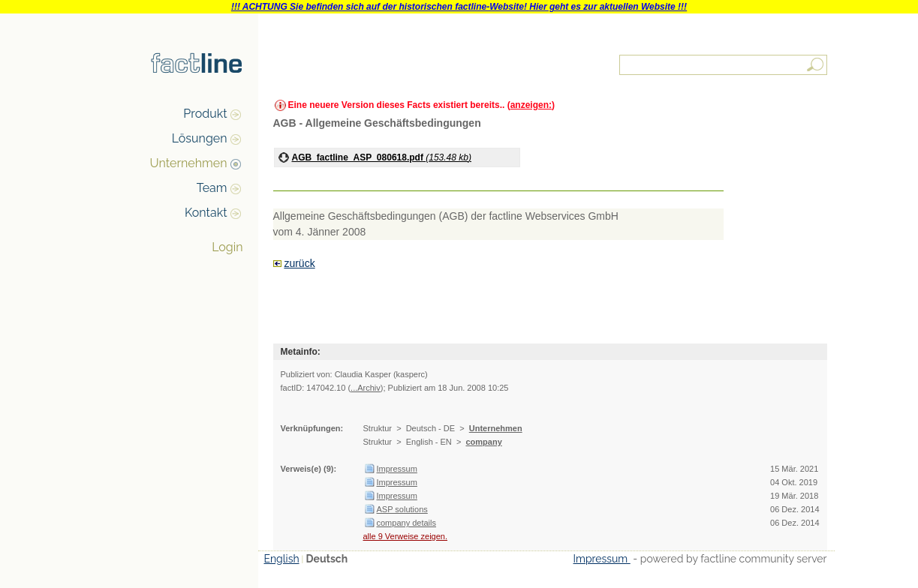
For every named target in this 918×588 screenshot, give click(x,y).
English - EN (429, 442)
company (483, 442)
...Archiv (366, 388)
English (282, 559)
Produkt (205, 114)
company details (407, 523)
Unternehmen (189, 163)
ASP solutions (402, 509)
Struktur (378, 428)
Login (227, 247)
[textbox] (724, 65)
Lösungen (200, 138)
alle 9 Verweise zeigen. (406, 536)
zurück (299, 263)
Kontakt (206, 213)
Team (212, 188)
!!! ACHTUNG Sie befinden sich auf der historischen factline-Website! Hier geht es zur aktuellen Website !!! (459, 7)
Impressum (397, 469)
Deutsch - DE (430, 428)
